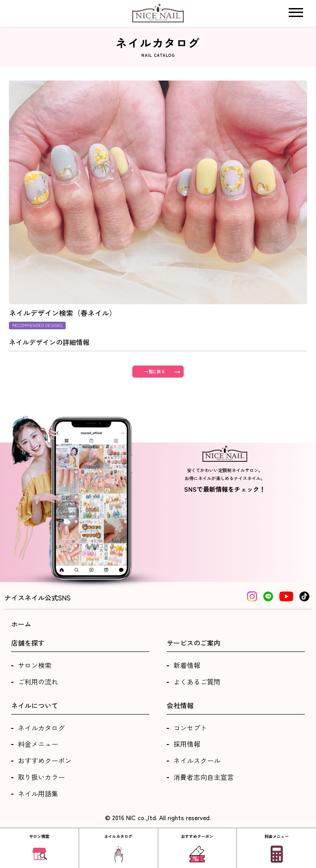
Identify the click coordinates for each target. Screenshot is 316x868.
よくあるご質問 (197, 682)
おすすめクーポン (45, 760)
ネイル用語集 (38, 794)
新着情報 (187, 665)
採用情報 (187, 744)
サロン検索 (35, 665)
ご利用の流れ (38, 682)
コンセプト (190, 728)
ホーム (21, 624)
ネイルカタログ (41, 728)
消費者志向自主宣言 (204, 777)
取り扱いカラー (41, 777)
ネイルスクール (197, 760)
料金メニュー (38, 744)
